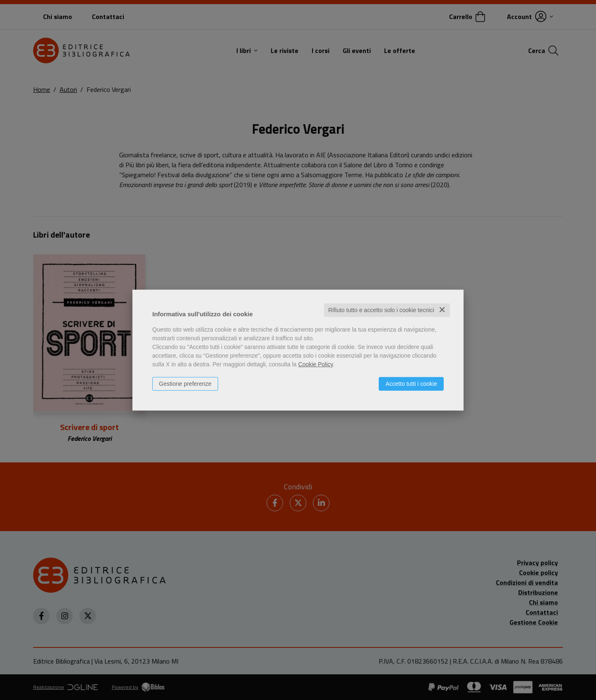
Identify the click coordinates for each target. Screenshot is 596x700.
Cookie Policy (316, 364)
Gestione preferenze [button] (185, 384)
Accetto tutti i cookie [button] (411, 384)
